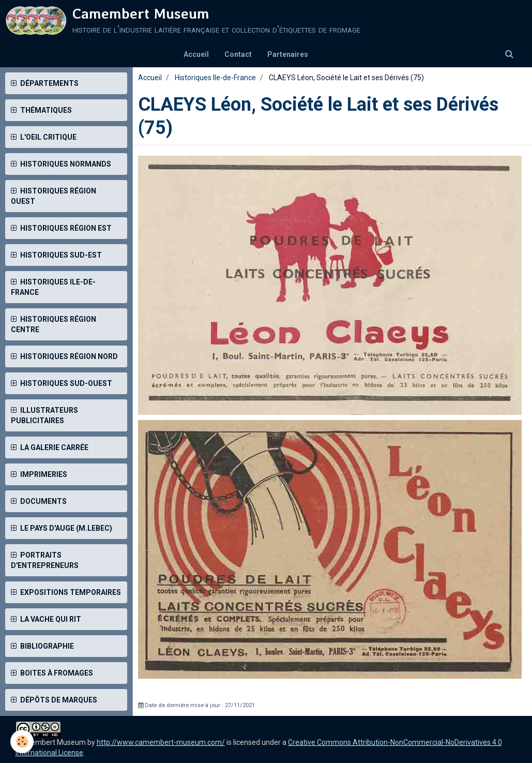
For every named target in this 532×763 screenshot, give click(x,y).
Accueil (196, 54)
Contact (238, 54)
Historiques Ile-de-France (215, 78)
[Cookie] (22, 742)
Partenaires (288, 54)
